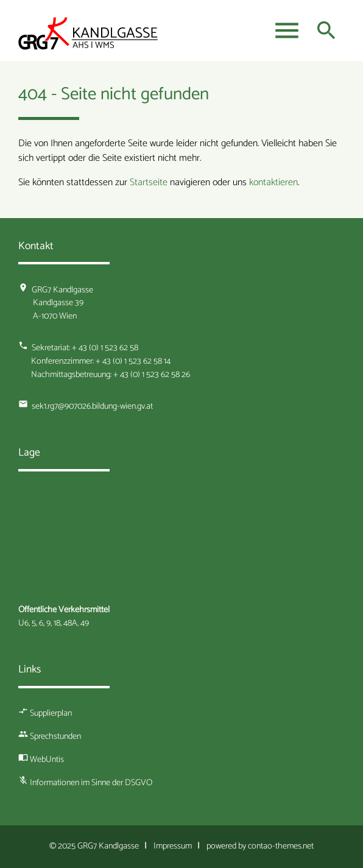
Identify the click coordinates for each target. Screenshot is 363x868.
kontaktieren (273, 182)
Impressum (173, 846)
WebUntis (47, 760)
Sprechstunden (55, 736)
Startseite (149, 182)
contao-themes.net (281, 846)
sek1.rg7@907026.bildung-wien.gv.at (92, 406)
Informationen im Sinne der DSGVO (91, 783)
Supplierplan (51, 713)
